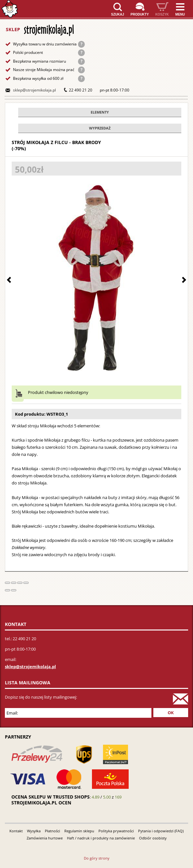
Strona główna (10, 9)
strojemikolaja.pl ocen (41, 803)
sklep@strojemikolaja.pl (34, 90)
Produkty (140, 14)
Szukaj (118, 14)
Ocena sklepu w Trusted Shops (51, 797)
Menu (180, 14)
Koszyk (162, 14)
